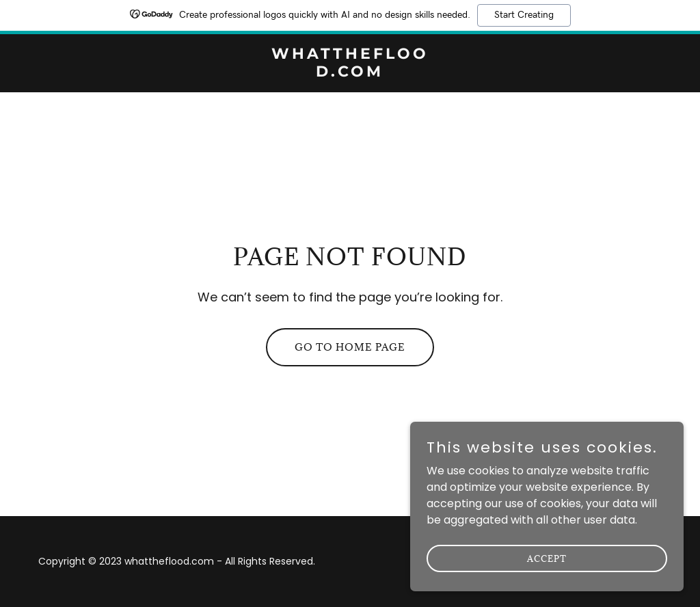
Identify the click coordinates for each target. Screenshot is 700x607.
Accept (547, 577)
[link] (350, 73)
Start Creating (524, 15)
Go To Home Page (350, 347)
